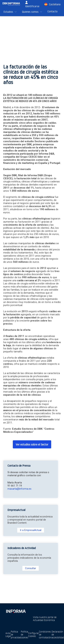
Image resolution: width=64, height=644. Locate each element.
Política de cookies (24, 634)
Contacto (52, 11)
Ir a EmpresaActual (31, 530)
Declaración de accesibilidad (58, 634)
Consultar (31, 568)
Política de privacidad (16, 634)
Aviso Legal (8, 635)
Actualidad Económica (44, 620)
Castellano (55, 4)
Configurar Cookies (34, 635)
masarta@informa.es (19, 489)
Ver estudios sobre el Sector (32, 444)
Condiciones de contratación (45, 634)
